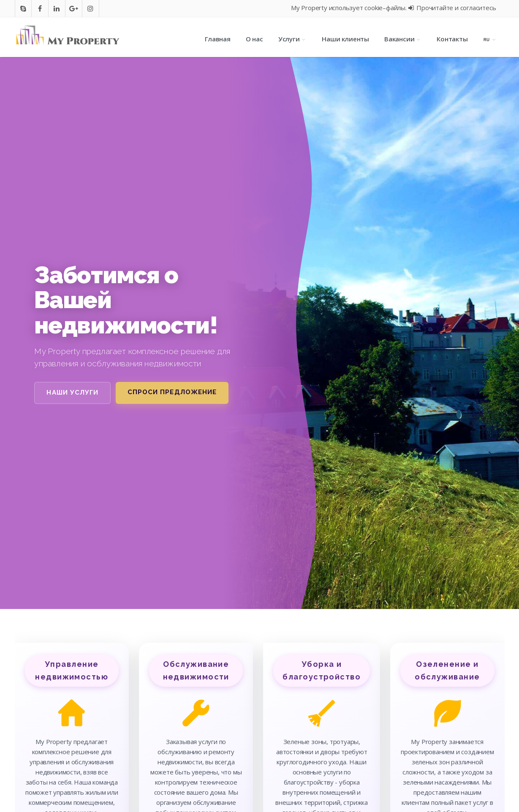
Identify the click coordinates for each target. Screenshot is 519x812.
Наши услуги (72, 392)
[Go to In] (57, 8)
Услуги (293, 39)
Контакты (452, 39)
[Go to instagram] (90, 8)
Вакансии (403, 39)
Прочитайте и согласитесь (452, 8)
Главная (218, 39)
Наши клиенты (345, 39)
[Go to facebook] (40, 8)
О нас (254, 39)
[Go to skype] (23, 8)
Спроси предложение (172, 392)
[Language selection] (490, 39)
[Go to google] (74, 8)
